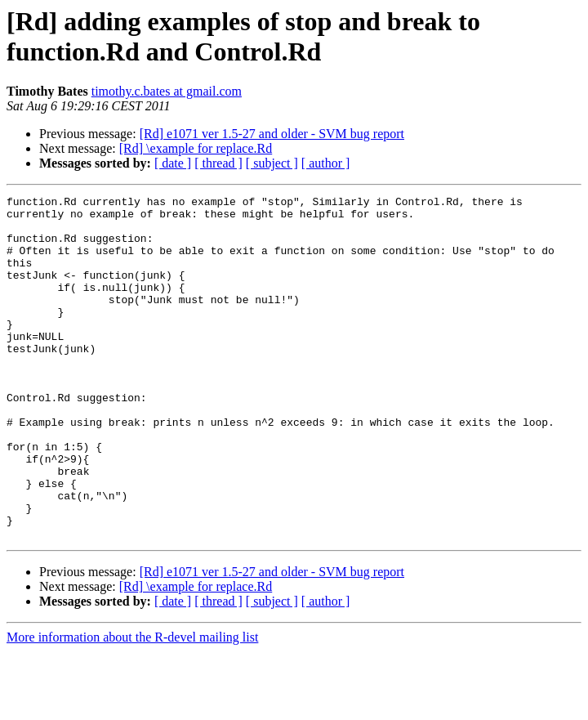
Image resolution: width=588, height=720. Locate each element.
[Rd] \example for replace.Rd (196, 148)
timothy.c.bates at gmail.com (167, 91)
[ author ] (326, 163)
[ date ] (173, 163)
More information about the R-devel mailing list (132, 706)
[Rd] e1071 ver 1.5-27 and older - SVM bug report (272, 134)
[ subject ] (272, 163)
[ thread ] (218, 163)
